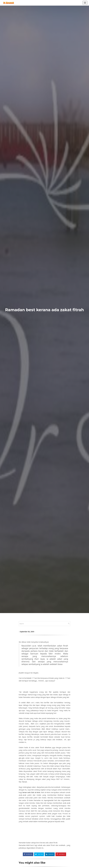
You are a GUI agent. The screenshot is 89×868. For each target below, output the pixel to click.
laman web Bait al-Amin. (32, 792)
